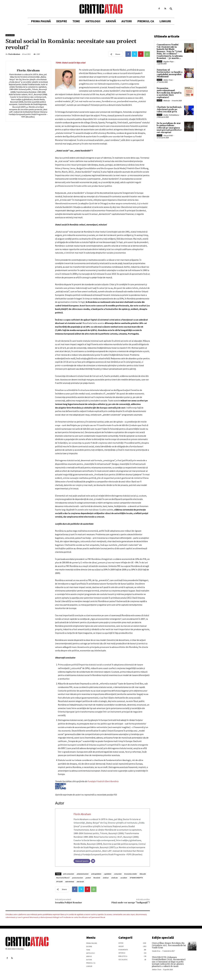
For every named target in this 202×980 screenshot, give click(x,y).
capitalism (108, 874)
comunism (118, 874)
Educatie (143, 874)
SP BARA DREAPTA (136, 878)
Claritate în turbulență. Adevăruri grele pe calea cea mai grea (169, 109)
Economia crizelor (131, 874)
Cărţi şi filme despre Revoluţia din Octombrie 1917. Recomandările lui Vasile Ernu (169, 945)
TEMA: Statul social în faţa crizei (70, 63)
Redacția (167, 101)
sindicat (106, 878)
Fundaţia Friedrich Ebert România (87, 785)
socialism (124, 878)
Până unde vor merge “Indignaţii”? (131, 903)
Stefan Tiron (168, 80)
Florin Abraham (14, 54)
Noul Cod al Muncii (63, 878)
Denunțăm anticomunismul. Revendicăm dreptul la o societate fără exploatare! (169, 93)
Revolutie (97, 878)
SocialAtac (10, 35)
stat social (80, 882)
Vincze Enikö (168, 136)
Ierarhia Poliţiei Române (68, 903)
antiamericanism (82, 874)
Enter (159, 61)
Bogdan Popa (168, 62)
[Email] (93, 861)
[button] (171, 9)
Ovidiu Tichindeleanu (171, 115)
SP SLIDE (59, 882)
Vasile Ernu (156, 951)
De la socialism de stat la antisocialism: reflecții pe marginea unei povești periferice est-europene (169, 128)
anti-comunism (68, 874)
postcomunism (77, 878)
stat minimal (70, 882)
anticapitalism (96, 874)
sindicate (114, 878)
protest (88, 878)
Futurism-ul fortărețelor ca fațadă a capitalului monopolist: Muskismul (170, 73)
